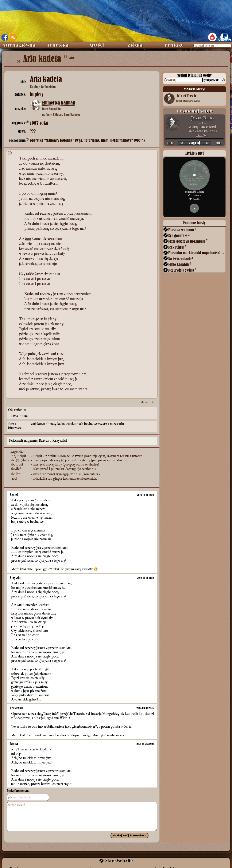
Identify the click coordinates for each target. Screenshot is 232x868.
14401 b (213, 131)
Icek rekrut (177, 247)
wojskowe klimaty (44, 420)
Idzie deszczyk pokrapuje (188, 241)
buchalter (91, 420)
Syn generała (179, 235)
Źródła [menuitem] (135, 45)
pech (80, 420)
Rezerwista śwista (182, 270)
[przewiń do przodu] (207, 143)
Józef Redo (202, 118)
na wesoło (117, 420)
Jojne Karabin (180, 264)
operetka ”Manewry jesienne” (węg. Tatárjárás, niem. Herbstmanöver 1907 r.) (87, 140)
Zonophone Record (202, 127)
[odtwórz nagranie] (194, 143)
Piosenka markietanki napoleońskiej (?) (197, 253)
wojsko (71, 420)
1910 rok (202, 135)
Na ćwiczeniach (181, 259)
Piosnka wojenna (182, 230)
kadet (61, 420)
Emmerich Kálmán (59, 103)
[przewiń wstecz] (182, 143)
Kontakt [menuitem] (174, 45)
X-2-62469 (198, 131)
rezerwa (104, 420)
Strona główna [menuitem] (19, 45)
